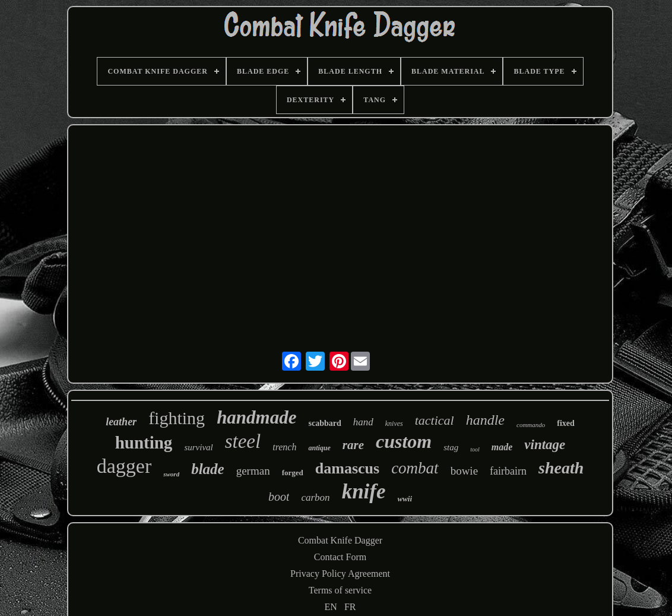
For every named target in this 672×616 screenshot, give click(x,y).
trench (284, 447)
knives (394, 424)
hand (363, 422)
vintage (545, 445)
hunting (144, 443)
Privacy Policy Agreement (340, 574)
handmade (256, 417)
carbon (315, 497)
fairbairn (508, 471)
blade (208, 469)
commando (531, 425)
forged (293, 473)
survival (198, 447)
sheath (561, 468)
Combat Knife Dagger (340, 540)
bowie (464, 471)
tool (475, 449)
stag (451, 447)
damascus (347, 468)
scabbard (324, 423)
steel (243, 441)
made (502, 447)
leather (121, 422)
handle (485, 420)
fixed (566, 423)
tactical (435, 420)
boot (279, 497)
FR (350, 607)
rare (353, 445)
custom (404, 441)
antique (319, 448)
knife (364, 492)
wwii (405, 499)
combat (415, 468)
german (253, 471)
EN (331, 607)
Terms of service (340, 590)
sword (171, 474)
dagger (124, 466)
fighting (177, 418)
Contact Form (340, 557)
